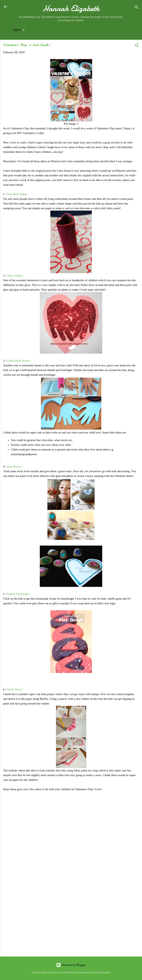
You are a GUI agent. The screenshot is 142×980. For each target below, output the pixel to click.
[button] (137, 46)
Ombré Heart (14, 689)
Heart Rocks (13, 467)
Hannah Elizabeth (71, 8)
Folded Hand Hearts (18, 361)
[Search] (137, 8)
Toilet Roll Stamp (16, 194)
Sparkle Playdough (17, 594)
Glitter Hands (14, 276)
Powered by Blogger (71, 965)
